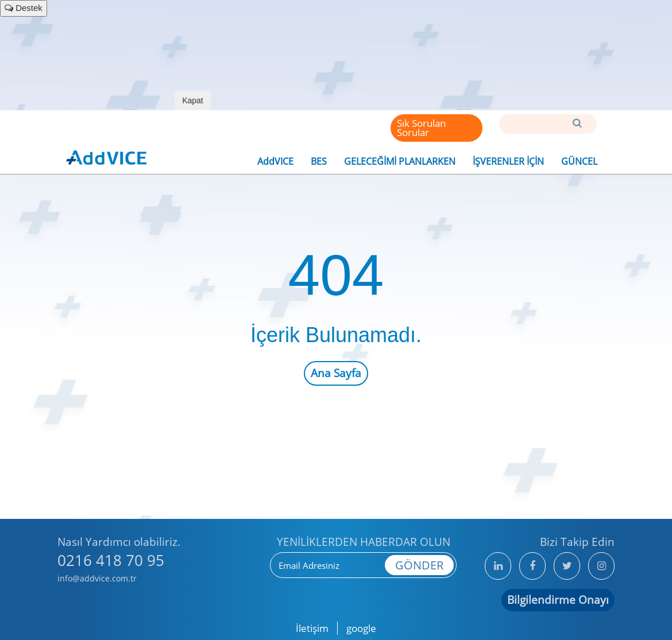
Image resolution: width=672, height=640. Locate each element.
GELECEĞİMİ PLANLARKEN (400, 161)
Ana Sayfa (336, 373)
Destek (24, 8)
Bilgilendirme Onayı (558, 600)
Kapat (193, 100)
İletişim (312, 628)
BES (319, 161)
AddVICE (275, 161)
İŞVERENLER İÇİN (508, 161)
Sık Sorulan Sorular (421, 128)
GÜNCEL (579, 161)
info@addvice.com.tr (97, 578)
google (361, 628)
